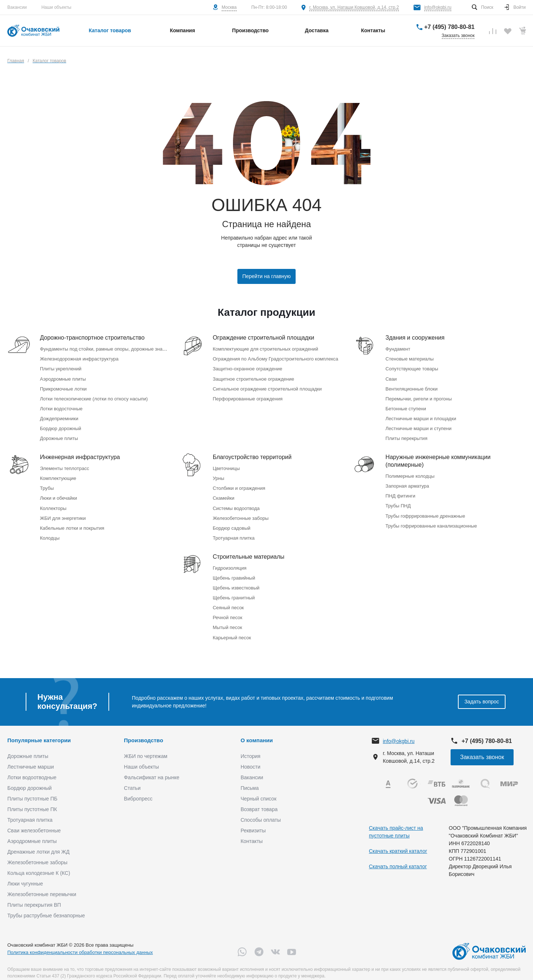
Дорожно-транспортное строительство (92, 338)
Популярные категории (39, 730)
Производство (143, 730)
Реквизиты (253, 820)
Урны (219, 474)
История (251, 746)
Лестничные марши (31, 757)
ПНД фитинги (400, 491)
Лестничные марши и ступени (418, 425)
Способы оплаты (261, 810)
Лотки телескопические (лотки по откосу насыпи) (94, 396)
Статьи (132, 778)
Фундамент (398, 349)
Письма (250, 778)
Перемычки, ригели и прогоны (419, 396)
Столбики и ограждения (239, 483)
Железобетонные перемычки (42, 884)
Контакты (252, 831)
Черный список (259, 788)
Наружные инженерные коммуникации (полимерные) (438, 457)
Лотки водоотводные (32, 767)
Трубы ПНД (398, 500)
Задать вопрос (482, 691)
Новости (251, 757)
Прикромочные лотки (63, 387)
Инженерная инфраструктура (80, 453)
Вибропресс (138, 788)
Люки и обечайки (58, 493)
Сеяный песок (228, 598)
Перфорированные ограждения (248, 396)
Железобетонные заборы (241, 512)
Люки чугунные (25, 873)
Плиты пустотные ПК (32, 799)
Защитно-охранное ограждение (248, 368)
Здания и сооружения (415, 338)
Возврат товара (259, 799)
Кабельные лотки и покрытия (72, 521)
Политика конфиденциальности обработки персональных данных (80, 942)
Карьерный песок (232, 627)
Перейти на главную (266, 276)
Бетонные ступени (406, 406)
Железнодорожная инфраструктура (79, 358)
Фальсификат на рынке (151, 767)
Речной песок (228, 608)
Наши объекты (56, 7)
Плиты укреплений (61, 368)
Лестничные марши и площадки (421, 415)
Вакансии (17, 7)
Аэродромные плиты (63, 377)
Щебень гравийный (234, 570)
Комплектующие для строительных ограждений (266, 349)
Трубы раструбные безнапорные (46, 905)
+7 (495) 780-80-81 (449, 27)
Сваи (391, 377)
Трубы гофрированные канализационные (431, 519)
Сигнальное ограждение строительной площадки (267, 387)
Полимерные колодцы (410, 472)
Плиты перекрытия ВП (34, 895)
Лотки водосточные (61, 406)
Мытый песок (227, 617)
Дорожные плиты (59, 434)
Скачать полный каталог (398, 856)
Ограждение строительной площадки (264, 338)
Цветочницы (226, 464)
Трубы (47, 483)
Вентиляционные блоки (411, 387)
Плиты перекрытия (406, 434)
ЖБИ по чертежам (146, 746)
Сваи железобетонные (34, 820)
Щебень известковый (236, 579)
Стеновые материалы (410, 358)
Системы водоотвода (236, 502)
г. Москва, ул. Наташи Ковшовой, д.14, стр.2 (354, 7)
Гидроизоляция (230, 560)
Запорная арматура (407, 481)
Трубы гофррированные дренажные (425, 510)
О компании (257, 730)
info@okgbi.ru (438, 7)
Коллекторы (53, 502)
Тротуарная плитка (234, 531)
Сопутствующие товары (412, 368)
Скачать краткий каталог (398, 840)
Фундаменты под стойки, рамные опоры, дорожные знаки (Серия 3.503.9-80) (125, 349)
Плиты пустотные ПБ (32, 788)
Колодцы (50, 531)
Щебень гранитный (234, 589)
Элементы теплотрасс (64, 464)
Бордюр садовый (232, 521)
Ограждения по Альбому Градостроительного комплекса (276, 358)
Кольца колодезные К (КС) (39, 863)
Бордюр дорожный (60, 425)
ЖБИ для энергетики (63, 512)
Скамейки (224, 493)
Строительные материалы (249, 549)
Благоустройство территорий (252, 453)
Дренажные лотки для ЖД (38, 842)
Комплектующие (58, 474)
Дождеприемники (59, 415)
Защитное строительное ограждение (253, 377)
